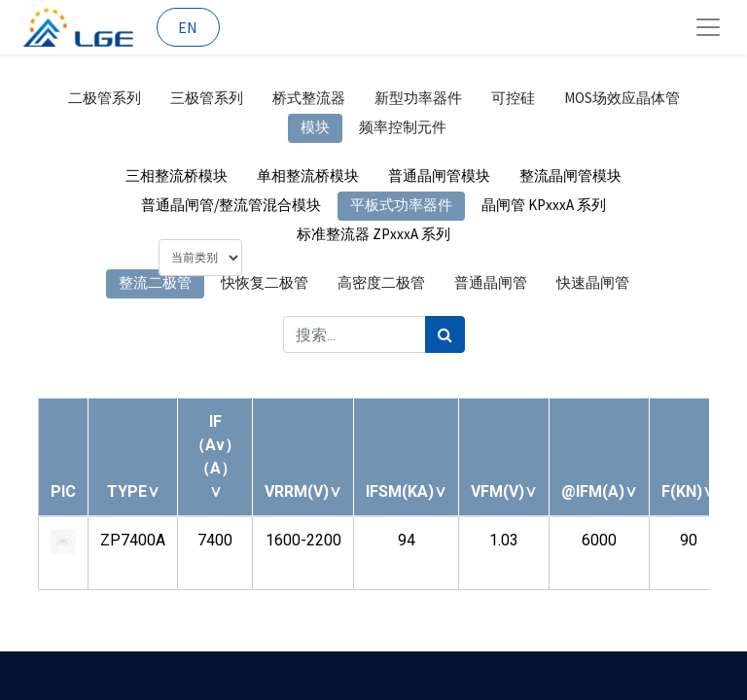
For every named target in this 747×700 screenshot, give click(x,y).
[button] (133, 491)
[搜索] (445, 334)
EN (188, 27)
